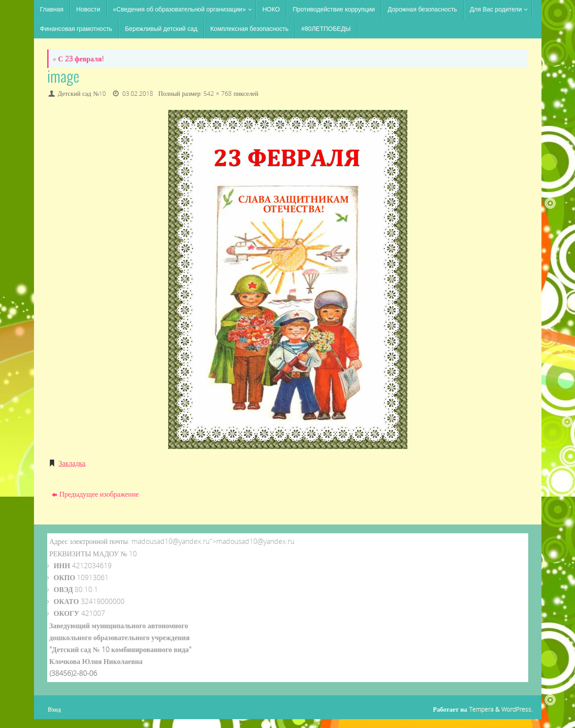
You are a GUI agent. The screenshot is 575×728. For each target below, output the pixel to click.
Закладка (72, 463)
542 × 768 (218, 93)
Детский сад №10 (82, 93)
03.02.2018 (138, 93)
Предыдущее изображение (95, 494)
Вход (54, 709)
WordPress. (517, 709)
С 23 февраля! (78, 59)
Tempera (481, 709)
